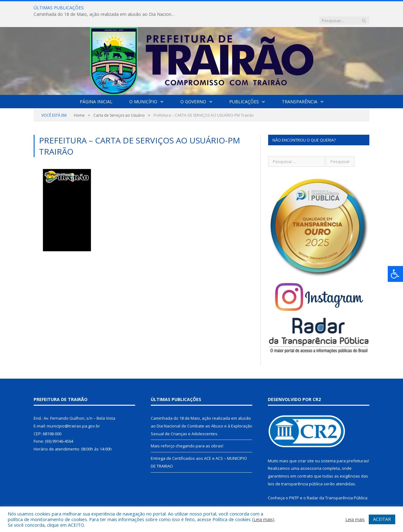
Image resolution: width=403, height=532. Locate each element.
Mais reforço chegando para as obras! (187, 433)
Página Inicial (96, 89)
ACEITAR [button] (382, 519)
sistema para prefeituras (344, 448)
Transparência (300, 89)
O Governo (193, 89)
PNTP (294, 485)
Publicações (244, 89)
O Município (143, 89)
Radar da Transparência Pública (337, 485)
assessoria (311, 455)
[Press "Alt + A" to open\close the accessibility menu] (395, 274)
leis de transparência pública (295, 471)
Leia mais (263, 519)
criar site (306, 448)
